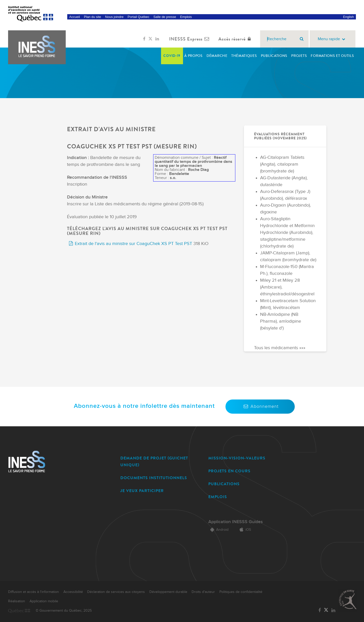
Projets (299, 56)
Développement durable (168, 592)
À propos (194, 56)
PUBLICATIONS (224, 484)
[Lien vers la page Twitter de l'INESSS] (150, 39)
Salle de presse (165, 17)
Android (218, 530)
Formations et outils (332, 56)
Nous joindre (114, 17)
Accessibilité (73, 592)
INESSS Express (190, 39)
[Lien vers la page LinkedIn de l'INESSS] (157, 39)
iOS (244, 530)
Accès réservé (236, 39)
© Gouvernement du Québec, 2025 (64, 611)
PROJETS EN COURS (229, 471)
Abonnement (260, 406)
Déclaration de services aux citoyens (116, 592)
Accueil (75, 17)
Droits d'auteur (203, 592)
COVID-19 (172, 56)
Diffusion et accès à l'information (33, 592)
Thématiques (244, 56)
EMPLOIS (218, 497)
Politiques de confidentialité (241, 592)
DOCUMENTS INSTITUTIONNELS (154, 478)
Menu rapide (333, 39)
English (348, 17)
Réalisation (17, 601)
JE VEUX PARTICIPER (142, 491)
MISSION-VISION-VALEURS (237, 458)
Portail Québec (139, 17)
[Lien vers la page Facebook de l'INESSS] (144, 39)
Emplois (186, 17)
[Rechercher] (302, 39)
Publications (274, 56)
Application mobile (44, 601)
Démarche (217, 56)
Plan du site (93, 17)
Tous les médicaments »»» (280, 348)
